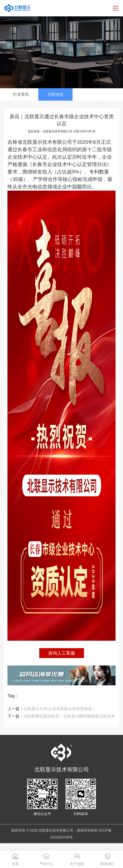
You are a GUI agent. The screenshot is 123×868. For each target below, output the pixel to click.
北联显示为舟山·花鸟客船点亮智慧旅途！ (52, 709)
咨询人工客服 (62, 653)
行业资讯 (21, 94)
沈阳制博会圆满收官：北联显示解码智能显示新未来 (61, 716)
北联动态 (55, 94)
